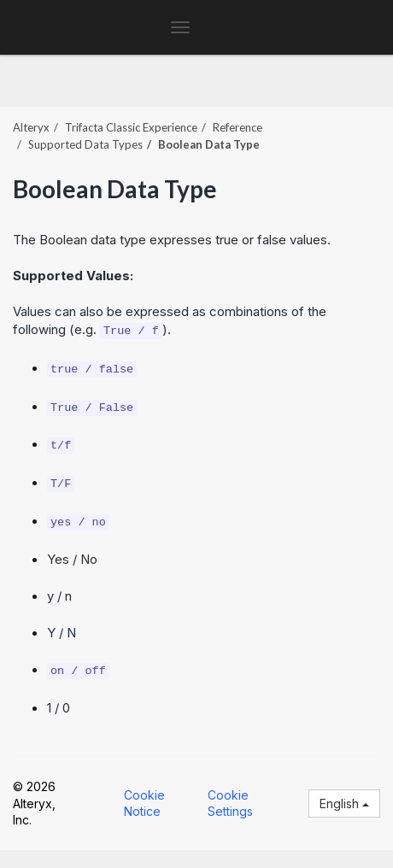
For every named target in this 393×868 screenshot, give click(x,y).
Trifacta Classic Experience (131, 127)
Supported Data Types (85, 144)
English (344, 803)
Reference (238, 127)
